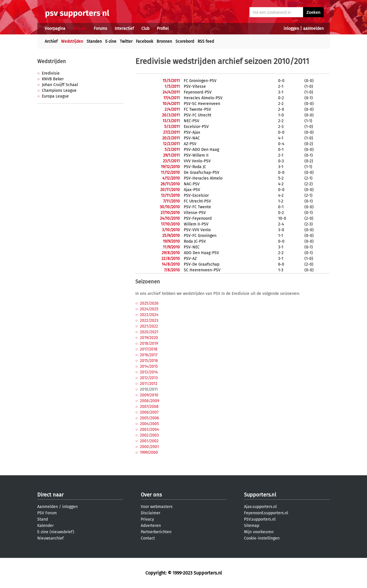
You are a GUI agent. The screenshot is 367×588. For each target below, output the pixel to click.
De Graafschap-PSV (202, 173)
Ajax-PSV (192, 190)
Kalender (45, 526)
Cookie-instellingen (262, 538)
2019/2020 (149, 338)
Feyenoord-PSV (198, 92)
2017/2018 (149, 349)
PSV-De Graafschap (202, 264)
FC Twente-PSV (197, 109)
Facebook (145, 41)
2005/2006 (149, 418)
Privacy (147, 519)
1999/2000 (149, 452)
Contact (148, 538)
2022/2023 (149, 321)
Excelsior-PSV (196, 127)
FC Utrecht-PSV (197, 201)
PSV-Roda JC (195, 167)
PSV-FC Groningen (200, 236)
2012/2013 (149, 378)
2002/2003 (149, 435)
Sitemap (252, 526)
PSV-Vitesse (195, 86)
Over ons (151, 495)
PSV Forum (47, 513)
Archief (51, 41)
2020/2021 (149, 332)
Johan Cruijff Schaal (60, 85)
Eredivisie (51, 73)
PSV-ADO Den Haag (201, 150)
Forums (100, 29)
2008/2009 (150, 401)
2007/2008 (149, 407)
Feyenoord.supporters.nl (266, 513)
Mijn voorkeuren (259, 532)
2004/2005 (149, 424)
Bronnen (164, 41)
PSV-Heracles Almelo (203, 178)
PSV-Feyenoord (198, 218)
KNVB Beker (53, 79)
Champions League (59, 90)
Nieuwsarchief (50, 538)
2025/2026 (149, 303)
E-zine (111, 41)
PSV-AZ (190, 259)
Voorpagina (55, 29)
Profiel (163, 29)
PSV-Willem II (196, 155)
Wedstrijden (72, 41)
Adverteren (151, 526)
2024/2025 (149, 309)
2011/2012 (149, 384)
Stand (43, 519)
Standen (94, 41)
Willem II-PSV (196, 224)
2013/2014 (149, 372)
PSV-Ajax (192, 132)
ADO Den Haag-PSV (201, 253)
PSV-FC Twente (197, 207)
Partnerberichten (156, 532)
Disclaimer (151, 513)
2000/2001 (149, 447)
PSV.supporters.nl (260, 519)
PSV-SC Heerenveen (202, 104)
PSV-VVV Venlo (197, 230)
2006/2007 (149, 412)
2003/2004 (149, 430)
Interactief (124, 29)
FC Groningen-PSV (200, 81)
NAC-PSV (192, 184)
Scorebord (185, 41)
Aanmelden (48, 507)
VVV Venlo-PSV (197, 161)
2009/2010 (149, 395)
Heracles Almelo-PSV (203, 98)
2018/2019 (149, 343)
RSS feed (206, 41)
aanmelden (313, 29)
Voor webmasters (157, 507)
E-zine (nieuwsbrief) (56, 532)
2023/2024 (149, 315)
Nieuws (80, 29)
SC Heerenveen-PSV (202, 270)
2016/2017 (149, 355)
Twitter (126, 41)
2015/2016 (149, 361)
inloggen (291, 29)
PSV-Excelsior (196, 195)
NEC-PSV (192, 121)
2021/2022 (149, 326)
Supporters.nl (260, 495)
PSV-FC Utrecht (198, 115)
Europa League (55, 96)
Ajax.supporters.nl (260, 507)
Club (145, 29)
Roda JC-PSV (195, 241)
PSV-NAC (192, 138)
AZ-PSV (190, 144)
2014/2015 (149, 366)
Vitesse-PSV (195, 213)
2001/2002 (149, 441)
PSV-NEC (192, 247)
